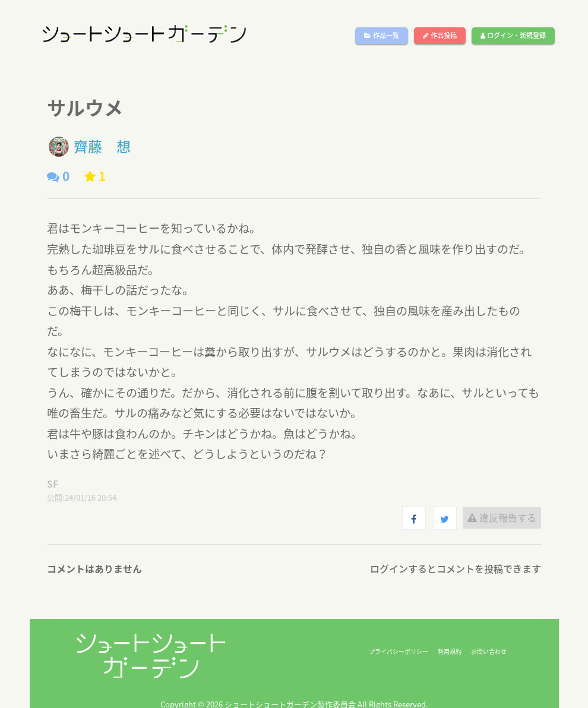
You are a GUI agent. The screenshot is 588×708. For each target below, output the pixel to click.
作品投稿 (440, 35)
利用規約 (450, 651)
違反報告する (502, 517)
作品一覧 (382, 35)
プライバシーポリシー (399, 651)
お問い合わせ (489, 651)
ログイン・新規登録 (513, 35)
